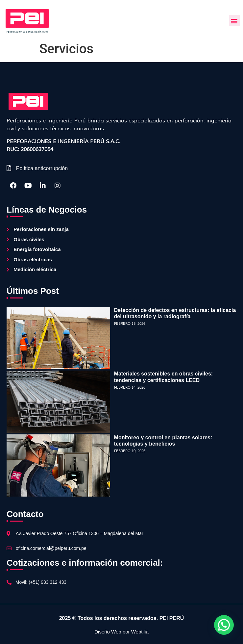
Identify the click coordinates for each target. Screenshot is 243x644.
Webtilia (140, 632)
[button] (234, 21)
